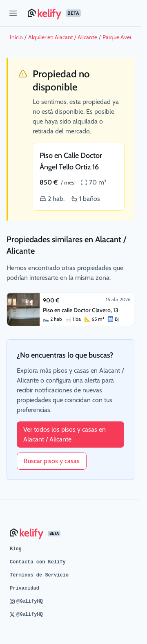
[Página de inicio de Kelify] (81, 13)
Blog (16, 549)
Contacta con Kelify (38, 562)
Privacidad (24, 588)
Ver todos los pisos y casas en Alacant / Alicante (65, 434)
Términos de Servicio (39, 575)
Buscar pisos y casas (52, 461)
